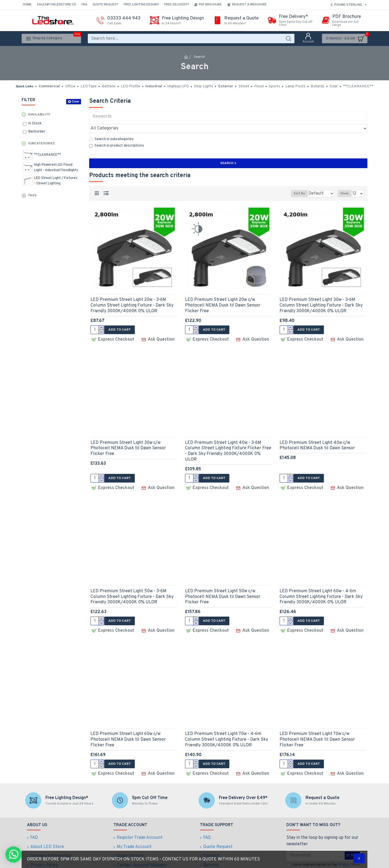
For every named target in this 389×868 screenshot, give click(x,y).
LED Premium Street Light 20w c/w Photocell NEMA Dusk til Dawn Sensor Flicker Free (223, 294)
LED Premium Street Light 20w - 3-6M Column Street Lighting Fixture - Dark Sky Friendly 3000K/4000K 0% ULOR (132, 294)
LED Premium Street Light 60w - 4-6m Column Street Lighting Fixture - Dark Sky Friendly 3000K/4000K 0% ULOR (321, 582)
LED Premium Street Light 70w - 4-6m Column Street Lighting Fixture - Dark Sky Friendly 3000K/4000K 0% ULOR (227, 723)
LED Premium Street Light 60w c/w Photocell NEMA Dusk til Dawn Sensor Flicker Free (128, 723)
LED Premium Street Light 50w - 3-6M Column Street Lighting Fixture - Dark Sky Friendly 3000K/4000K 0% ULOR (132, 582)
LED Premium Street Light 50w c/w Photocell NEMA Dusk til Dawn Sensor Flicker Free (223, 582)
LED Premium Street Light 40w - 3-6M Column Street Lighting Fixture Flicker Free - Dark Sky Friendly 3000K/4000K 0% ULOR (228, 438)
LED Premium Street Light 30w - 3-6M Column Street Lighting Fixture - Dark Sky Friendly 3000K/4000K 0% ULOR (321, 294)
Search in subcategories (111, 127)
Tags (32, 195)
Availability (39, 115)
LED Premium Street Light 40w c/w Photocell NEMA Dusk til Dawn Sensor (317, 432)
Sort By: (295, 182)
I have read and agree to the (324, 846)
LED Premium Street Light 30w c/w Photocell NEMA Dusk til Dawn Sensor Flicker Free (128, 435)
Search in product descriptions (117, 134)
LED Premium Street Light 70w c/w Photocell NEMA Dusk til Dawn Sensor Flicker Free (317, 723)
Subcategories (41, 144)
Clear (75, 102)
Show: (346, 182)
